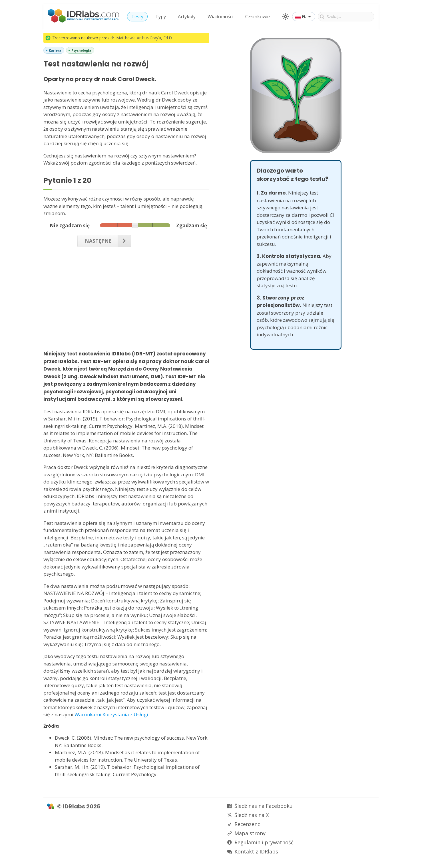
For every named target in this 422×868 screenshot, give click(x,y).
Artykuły (187, 17)
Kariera (55, 50)
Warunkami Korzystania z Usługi (111, 714)
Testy (137, 17)
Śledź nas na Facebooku (264, 806)
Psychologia (81, 50)
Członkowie (258, 17)
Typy (161, 17)
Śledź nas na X (252, 815)
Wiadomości (220, 17)
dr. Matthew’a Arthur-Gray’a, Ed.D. (142, 38)
